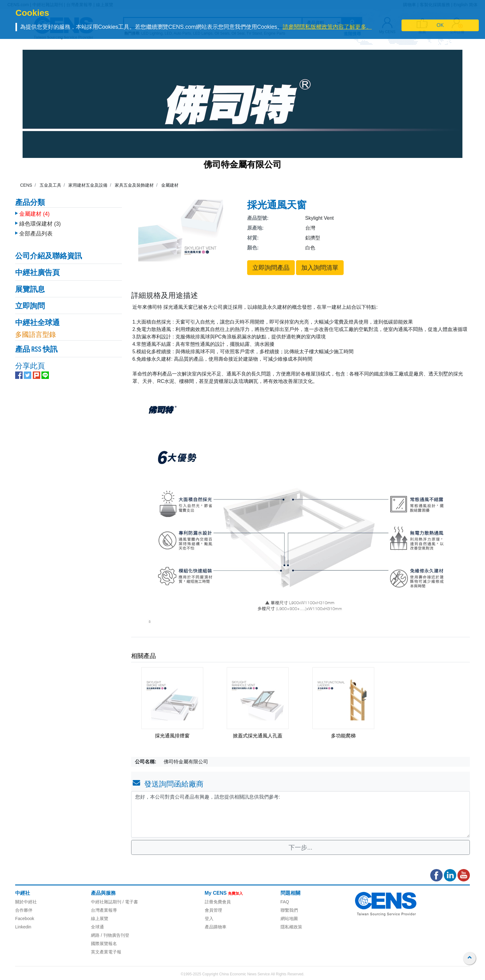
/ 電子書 (130, 902)
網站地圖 (289, 918)
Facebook (25, 918)
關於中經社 (26, 902)
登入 (209, 918)
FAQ (285, 902)
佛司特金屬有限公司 (242, 165)
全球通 (97, 927)
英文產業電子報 (106, 952)
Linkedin (23, 927)
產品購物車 (216, 927)
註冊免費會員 (218, 902)
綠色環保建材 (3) (40, 222)
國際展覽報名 (104, 944)
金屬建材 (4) (34, 212)
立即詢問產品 (271, 268)
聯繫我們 (289, 910)
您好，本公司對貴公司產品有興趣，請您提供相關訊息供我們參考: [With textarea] (300, 814)
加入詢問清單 (320, 268)
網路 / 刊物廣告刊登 (110, 935)
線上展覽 (100, 918)
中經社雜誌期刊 (106, 902)
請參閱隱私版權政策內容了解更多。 (327, 27)
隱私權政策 (291, 927)
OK (440, 25)
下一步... (300, 847)
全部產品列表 (36, 232)
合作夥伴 (24, 910)
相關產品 (144, 656)
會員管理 (213, 910)
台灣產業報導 (104, 910)
